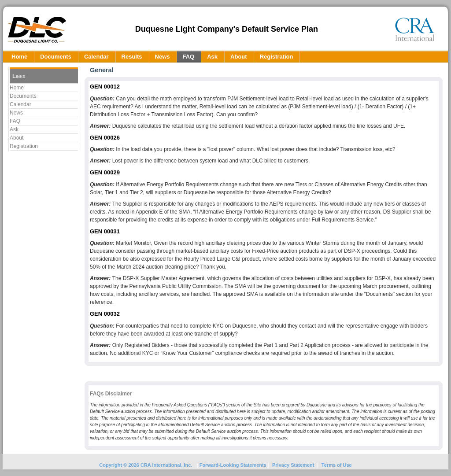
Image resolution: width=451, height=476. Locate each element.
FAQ (15, 121)
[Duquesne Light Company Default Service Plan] (37, 29)
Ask (14, 129)
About (17, 138)
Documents (23, 96)
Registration (24, 146)
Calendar (20, 104)
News (16, 113)
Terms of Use (337, 465)
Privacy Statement (293, 465)
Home (17, 88)
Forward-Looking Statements (232, 465)
